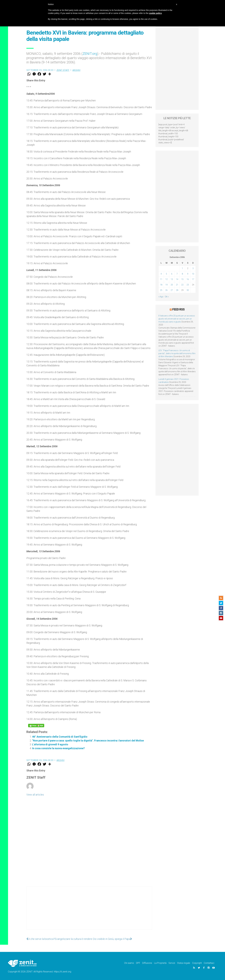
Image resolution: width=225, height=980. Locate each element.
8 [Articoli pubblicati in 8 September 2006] (182, 274)
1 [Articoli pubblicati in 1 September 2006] (182, 268)
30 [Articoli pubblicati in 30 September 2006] (188, 290)
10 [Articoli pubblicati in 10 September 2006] (193, 274)
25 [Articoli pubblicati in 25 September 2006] (161, 290)
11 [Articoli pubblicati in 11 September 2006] (161, 279)
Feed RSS (178, 309)
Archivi (76, 70)
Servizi (172, 963)
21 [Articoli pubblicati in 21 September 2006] (177, 285)
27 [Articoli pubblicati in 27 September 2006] (172, 290)
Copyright (197, 963)
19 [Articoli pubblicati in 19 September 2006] (166, 285)
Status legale (184, 963)
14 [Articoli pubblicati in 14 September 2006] (177, 279)
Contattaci (209, 963)
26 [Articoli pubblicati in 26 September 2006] (166, 290)
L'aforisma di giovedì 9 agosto (50, 744)
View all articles (35, 795)
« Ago (161, 297)
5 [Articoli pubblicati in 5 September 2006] (166, 274)
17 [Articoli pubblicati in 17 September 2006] (193, 279)
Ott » (167, 297)
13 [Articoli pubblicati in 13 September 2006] (172, 279)
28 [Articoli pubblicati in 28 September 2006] (177, 290)
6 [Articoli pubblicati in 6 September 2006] (172, 274)
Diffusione (147, 963)
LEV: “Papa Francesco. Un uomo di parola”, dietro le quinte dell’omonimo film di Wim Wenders (177, 353)
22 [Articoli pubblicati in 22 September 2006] (182, 285)
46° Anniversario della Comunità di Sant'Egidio (60, 737)
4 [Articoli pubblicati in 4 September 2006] (161, 274)
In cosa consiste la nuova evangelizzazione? (58, 748)
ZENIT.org (90, 54)
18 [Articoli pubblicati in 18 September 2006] (161, 285)
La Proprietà (160, 963)
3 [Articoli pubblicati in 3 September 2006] (193, 268)
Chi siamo (129, 963)
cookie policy (155, 13)
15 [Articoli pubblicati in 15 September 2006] (182, 279)
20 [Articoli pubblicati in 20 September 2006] (172, 285)
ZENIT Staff (63, 70)
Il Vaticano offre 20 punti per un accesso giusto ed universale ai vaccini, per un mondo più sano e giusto (177, 319)
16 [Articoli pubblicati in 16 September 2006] (188, 279)
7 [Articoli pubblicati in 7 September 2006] (177, 274)
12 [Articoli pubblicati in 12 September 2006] (166, 279)
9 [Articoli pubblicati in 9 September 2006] (188, 274)
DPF (138, 963)
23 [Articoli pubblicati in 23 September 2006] (188, 285)
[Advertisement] (89, 911)
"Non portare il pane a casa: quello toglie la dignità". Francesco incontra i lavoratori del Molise (88, 741)
